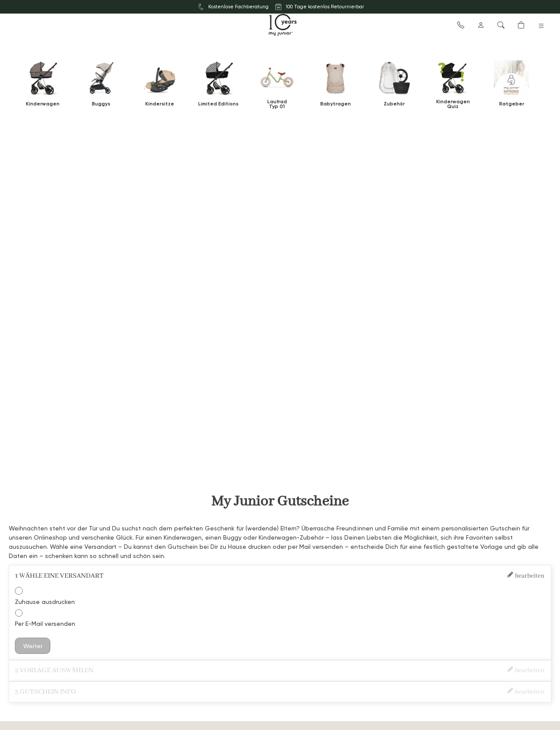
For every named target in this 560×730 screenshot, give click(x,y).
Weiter (33, 646)
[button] (461, 25)
